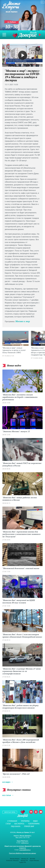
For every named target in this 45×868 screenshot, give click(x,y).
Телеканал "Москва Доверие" (24, 35)
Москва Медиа (15, 859)
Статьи (8, 824)
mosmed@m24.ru (25, 850)
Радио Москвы (34, 860)
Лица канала (16, 826)
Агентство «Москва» (13, 860)
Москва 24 (25, 859)
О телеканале (12, 821)
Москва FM (24, 860)
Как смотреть (19, 824)
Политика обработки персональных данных (22, 853)
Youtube (41, 812)
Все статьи (7, 795)
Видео (35, 821)
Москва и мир (23, 321)
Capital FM (22, 862)
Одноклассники (36, 812)
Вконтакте (31, 812)
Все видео (6, 782)
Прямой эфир (40, 35)
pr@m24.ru (25, 843)
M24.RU (33, 859)
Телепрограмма (34, 824)
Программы (25, 821)
